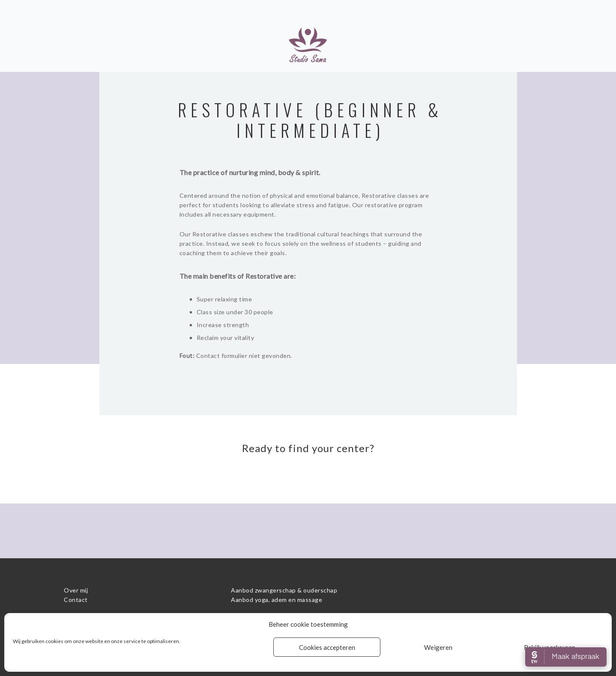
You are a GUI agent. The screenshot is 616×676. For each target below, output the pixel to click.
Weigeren (438, 647)
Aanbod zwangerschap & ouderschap (284, 590)
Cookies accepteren (327, 647)
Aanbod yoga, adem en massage (277, 600)
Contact (76, 600)
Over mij (76, 590)
